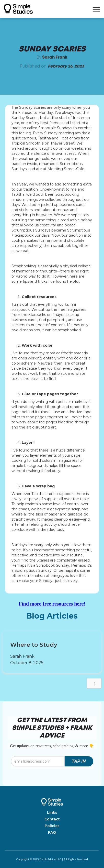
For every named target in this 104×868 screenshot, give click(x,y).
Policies (52, 826)
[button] (96, 9)
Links (52, 812)
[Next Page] (94, 683)
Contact (52, 819)
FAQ (52, 832)
